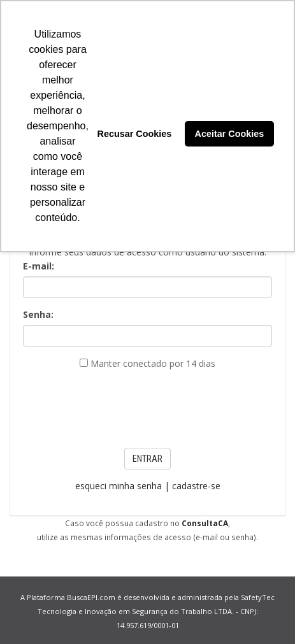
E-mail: (39, 266)
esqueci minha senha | (124, 486)
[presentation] (148, 405)
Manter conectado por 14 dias (153, 363)
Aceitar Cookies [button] (230, 134)
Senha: (38, 314)
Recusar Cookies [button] (134, 134)
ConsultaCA (205, 523)
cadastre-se (196, 486)
